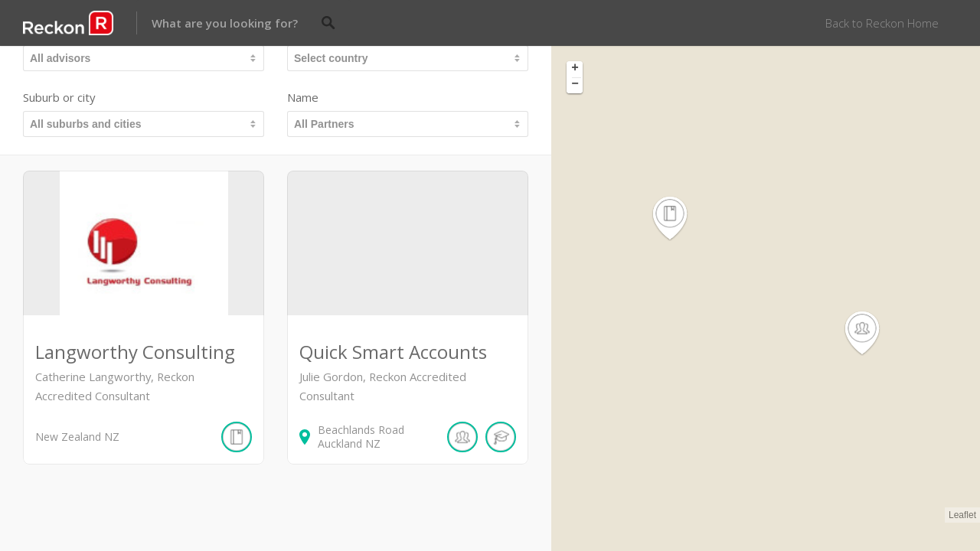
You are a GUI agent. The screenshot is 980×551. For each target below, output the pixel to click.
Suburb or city (59, 97)
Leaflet (962, 515)
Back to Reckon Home (882, 23)
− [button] (575, 85)
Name (303, 97)
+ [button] (575, 69)
